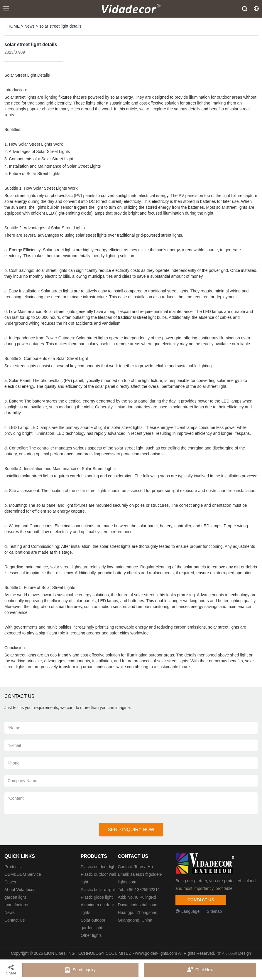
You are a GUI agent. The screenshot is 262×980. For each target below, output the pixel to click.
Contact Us (15, 920)
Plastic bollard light (98, 890)
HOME (13, 26)
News (29, 26)
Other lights (91, 935)
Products (12, 867)
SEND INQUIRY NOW (131, 830)
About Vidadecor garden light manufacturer (20, 897)
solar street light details (60, 26)
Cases (10, 882)
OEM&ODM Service (23, 874)
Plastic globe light (97, 897)
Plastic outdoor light (99, 867)
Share (11, 970)
